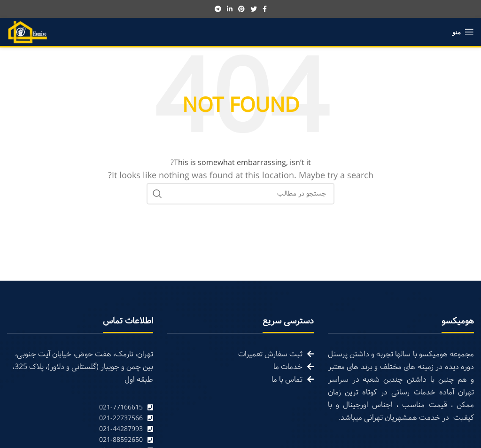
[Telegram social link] (218, 9)
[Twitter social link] (254, 9)
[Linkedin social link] (230, 9)
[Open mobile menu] (463, 32)
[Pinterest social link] (241, 9)
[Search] (240, 194)
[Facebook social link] (265, 9)
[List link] (80, 408)
